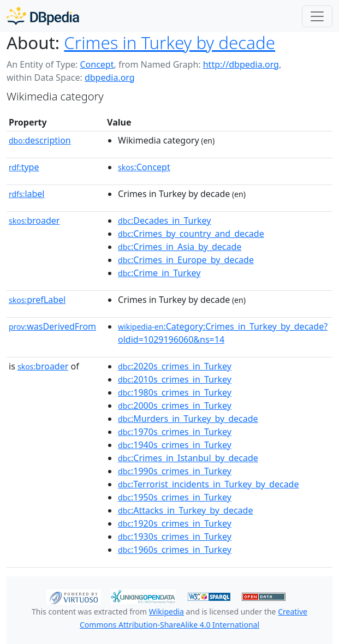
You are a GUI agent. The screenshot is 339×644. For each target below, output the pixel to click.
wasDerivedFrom (52, 326)
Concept (97, 64)
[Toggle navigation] (317, 16)
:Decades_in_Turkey (164, 220)
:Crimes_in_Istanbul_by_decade (188, 458)
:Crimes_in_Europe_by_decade (186, 260)
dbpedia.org (110, 77)
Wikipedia (166, 612)
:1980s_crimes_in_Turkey (175, 392)
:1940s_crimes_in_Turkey (175, 445)
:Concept (144, 167)
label (27, 194)
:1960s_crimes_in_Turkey (175, 550)
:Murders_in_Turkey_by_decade (188, 419)
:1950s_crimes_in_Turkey (175, 497)
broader (34, 220)
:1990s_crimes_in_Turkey (175, 471)
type (24, 167)
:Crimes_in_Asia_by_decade (180, 247)
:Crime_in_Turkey (159, 273)
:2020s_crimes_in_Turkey (175, 366)
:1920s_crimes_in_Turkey (175, 523)
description (40, 140)
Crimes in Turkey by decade (169, 43)
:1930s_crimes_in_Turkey (175, 536)
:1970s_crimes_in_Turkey (175, 432)
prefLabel (37, 300)
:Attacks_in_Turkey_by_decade (185, 510)
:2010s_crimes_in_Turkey (175, 379)
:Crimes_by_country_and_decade (191, 234)
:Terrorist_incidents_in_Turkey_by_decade (208, 484)
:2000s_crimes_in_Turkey (175, 406)
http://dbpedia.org (241, 64)
